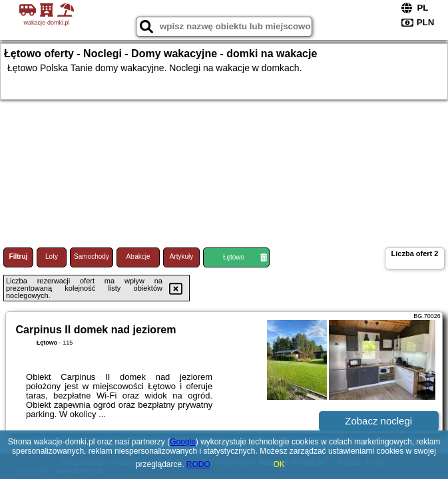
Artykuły (182, 256)
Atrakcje (138, 256)
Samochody (92, 256)
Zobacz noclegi (378, 421)
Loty (52, 256)
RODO (198, 464)
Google (183, 442)
